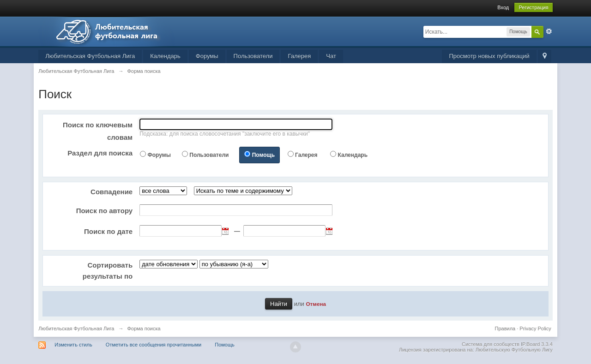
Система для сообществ (491, 344)
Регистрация (533, 7)
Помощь (263, 155)
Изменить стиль (73, 345)
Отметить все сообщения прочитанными (154, 345)
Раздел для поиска (100, 153)
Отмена (316, 304)
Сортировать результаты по (108, 271)
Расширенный (549, 31)
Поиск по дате (108, 231)
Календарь (165, 56)
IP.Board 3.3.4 (537, 344)
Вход (503, 7)
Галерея (299, 56)
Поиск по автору (105, 211)
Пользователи (253, 56)
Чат (331, 56)
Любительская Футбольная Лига (90, 56)
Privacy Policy (535, 328)
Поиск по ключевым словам (98, 131)
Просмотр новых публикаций (489, 56)
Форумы (207, 56)
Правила (505, 328)
